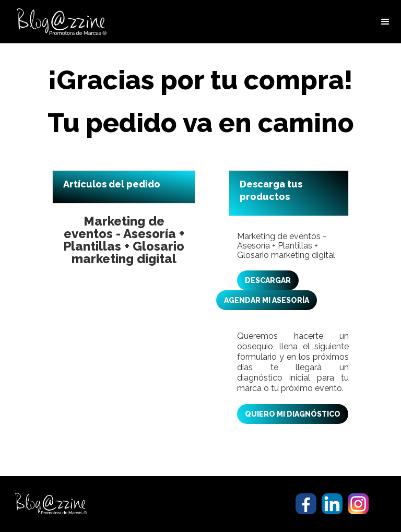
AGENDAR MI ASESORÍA (267, 300)
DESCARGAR (268, 280)
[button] (385, 22)
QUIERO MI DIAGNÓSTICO (293, 414)
